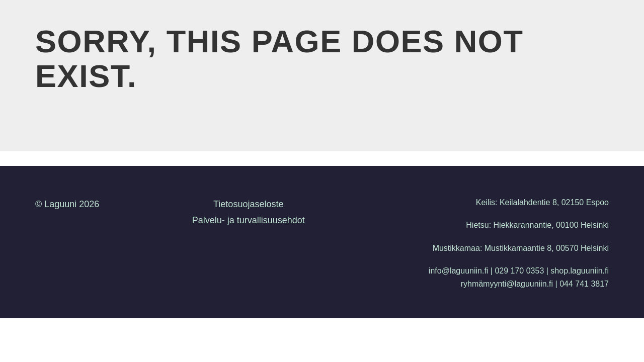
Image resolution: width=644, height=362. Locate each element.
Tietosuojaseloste (248, 204)
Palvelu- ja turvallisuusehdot (249, 220)
